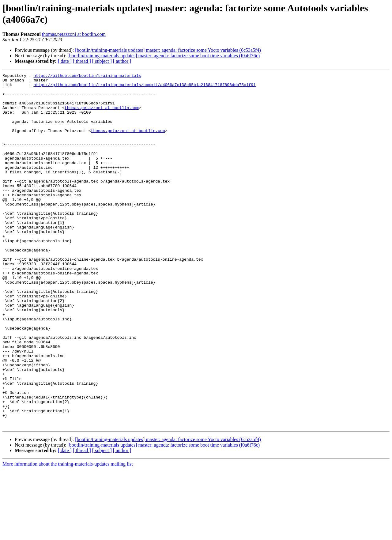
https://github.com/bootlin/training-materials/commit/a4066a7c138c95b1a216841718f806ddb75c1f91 (144, 87)
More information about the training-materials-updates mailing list (68, 535)
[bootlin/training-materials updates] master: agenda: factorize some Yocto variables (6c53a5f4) (168, 50)
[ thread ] (82, 61)
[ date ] (65, 61)
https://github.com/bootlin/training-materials (87, 76)
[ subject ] (102, 61)
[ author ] (122, 61)
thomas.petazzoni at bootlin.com (74, 34)
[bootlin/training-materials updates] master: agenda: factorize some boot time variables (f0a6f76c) (164, 56)
